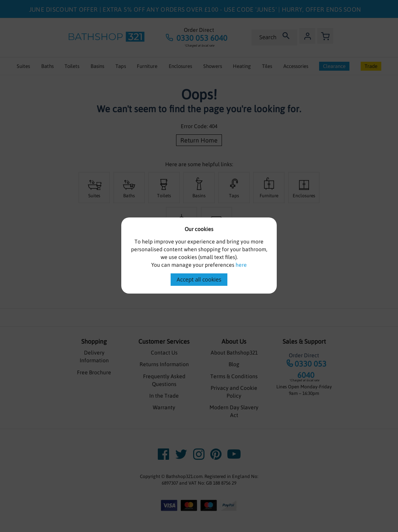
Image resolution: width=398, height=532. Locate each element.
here (241, 265)
